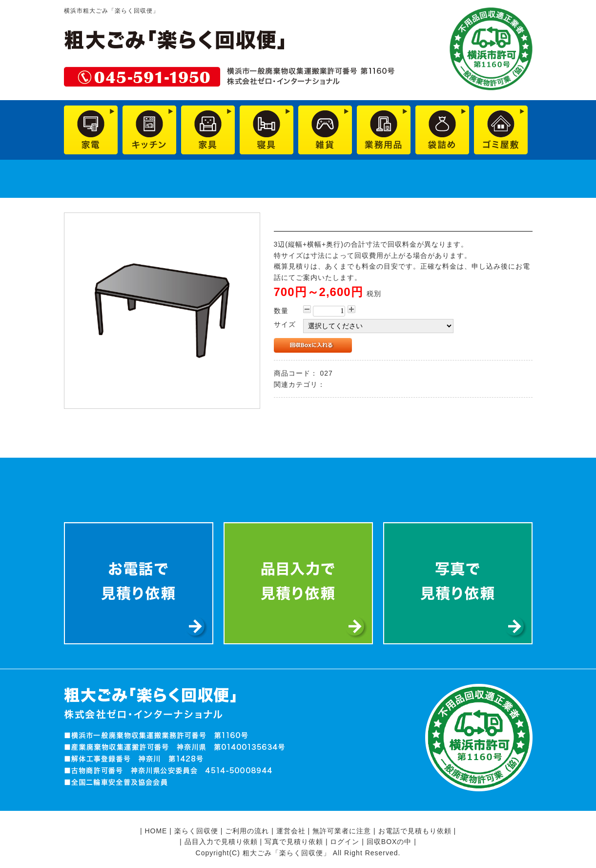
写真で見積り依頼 (294, 842)
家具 (334, 384)
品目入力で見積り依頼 (221, 842)
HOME (156, 831)
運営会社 (291, 831)
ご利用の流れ (247, 831)
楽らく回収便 (196, 831)
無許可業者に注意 (342, 831)
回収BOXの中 (389, 842)
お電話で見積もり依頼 (415, 831)
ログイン (345, 842)
